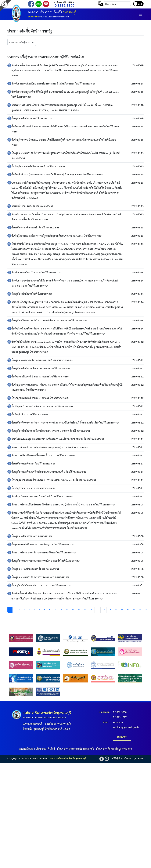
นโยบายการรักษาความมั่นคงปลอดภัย (75, 749)
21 (122, 610)
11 (61, 610)
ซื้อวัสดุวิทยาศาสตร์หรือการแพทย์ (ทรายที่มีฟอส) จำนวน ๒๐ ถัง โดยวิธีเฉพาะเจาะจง (54, 480)
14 (79, 610)
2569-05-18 (137, 65)
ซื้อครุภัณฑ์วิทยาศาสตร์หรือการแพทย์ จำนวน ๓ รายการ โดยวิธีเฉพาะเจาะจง (49, 321)
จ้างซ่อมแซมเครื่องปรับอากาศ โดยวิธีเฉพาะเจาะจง (36, 273)
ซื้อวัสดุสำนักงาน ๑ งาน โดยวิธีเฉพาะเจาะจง (33, 488)
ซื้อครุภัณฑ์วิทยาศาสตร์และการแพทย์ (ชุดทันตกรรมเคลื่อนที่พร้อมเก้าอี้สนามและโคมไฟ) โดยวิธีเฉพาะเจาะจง (65, 423)
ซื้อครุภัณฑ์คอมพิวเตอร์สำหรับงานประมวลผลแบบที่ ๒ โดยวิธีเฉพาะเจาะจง (49, 472)
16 (91, 610)
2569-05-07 (137, 586)
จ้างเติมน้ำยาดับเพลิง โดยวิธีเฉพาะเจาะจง (32, 206)
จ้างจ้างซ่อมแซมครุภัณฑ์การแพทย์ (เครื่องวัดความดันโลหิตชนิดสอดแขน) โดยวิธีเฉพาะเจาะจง (58, 439)
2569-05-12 (137, 342)
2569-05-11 (137, 439)
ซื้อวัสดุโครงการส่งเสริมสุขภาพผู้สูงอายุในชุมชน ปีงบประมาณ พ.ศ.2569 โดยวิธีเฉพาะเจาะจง (57, 236)
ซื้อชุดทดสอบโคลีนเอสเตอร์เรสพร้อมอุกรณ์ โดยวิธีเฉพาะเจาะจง (43, 545)
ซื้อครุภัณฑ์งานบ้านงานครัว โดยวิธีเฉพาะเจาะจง (35, 228)
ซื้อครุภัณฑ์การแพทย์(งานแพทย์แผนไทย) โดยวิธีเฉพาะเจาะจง (42, 360)
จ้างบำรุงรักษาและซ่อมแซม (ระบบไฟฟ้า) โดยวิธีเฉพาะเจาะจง (42, 497)
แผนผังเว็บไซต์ (26, 749)
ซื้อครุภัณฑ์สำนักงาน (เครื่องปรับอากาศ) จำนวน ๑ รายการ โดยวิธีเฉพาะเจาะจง (51, 431)
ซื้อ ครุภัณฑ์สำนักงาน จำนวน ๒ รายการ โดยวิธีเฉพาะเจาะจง (41, 586)
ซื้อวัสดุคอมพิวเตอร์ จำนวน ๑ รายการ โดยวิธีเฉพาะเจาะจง (40, 377)
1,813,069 (138, 759)
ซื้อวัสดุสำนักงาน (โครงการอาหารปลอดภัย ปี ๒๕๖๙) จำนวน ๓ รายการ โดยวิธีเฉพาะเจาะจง (57, 175)
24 (140, 610)
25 (146, 610)
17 (97, 610)
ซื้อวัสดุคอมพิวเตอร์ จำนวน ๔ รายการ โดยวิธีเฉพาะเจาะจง (40, 398)
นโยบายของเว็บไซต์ (45, 749)
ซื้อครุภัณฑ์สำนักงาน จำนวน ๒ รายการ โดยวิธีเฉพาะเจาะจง (41, 369)
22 (128, 610)
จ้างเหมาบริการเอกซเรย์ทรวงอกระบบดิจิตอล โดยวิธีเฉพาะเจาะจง (44, 553)
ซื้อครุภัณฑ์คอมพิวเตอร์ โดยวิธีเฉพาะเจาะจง (33, 464)
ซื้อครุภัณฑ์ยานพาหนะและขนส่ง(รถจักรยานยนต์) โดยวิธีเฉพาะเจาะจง (46, 561)
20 (116, 610)
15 (85, 610)
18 (104, 610)
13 (73, 610)
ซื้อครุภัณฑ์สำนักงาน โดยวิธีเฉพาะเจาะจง (32, 119)
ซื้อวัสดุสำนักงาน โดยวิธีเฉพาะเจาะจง (30, 415)
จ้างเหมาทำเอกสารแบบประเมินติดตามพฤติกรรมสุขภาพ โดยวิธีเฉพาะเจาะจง (50, 447)
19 (110, 610)
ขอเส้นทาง (122, 737)
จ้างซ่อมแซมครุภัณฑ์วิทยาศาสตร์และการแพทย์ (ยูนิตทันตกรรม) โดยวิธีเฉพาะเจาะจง (53, 84)
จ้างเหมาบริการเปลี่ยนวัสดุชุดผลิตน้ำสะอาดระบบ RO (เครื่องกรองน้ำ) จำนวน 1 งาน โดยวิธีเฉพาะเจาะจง (63, 505)
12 (67, 610)
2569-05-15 (137, 153)
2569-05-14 (137, 273)
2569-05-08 (137, 505)
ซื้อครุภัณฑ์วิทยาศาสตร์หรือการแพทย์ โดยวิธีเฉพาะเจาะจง (40, 577)
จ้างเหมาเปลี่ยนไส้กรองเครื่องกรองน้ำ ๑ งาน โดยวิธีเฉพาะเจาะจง (44, 456)
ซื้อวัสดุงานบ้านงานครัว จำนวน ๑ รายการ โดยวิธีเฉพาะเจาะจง (42, 406)
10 (55, 610)
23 (134, 610)
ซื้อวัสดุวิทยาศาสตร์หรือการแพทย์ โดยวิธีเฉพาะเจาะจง (38, 167)
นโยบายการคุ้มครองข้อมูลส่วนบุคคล (114, 749)
